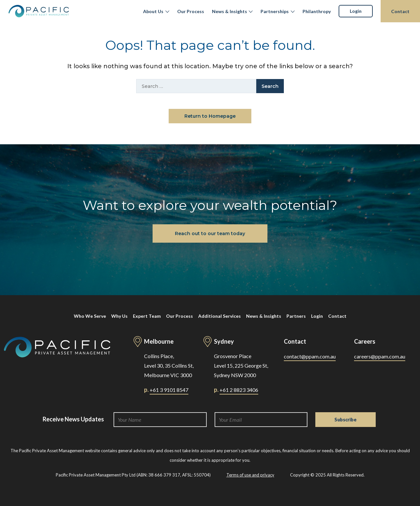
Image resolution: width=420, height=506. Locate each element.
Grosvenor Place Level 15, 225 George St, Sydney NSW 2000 (241, 365)
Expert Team (147, 316)
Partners (296, 316)
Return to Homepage (210, 116)
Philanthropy (317, 11)
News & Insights (230, 11)
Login (356, 11)
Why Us (119, 316)
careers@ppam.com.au (380, 356)
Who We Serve (90, 316)
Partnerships (275, 11)
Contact (400, 11)
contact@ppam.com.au (310, 356)
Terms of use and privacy (250, 475)
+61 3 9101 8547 (169, 390)
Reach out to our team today (210, 233)
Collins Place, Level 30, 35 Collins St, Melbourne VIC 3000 (169, 365)
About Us (153, 11)
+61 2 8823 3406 (239, 390)
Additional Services (220, 316)
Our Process (191, 11)
